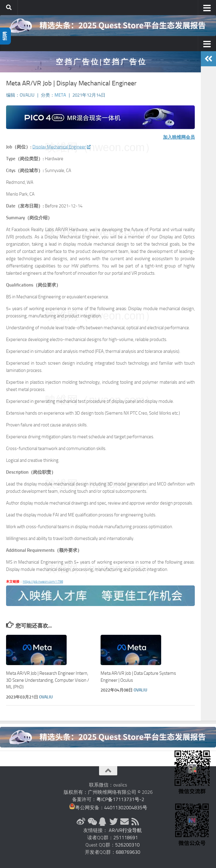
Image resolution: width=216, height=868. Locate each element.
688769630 (128, 852)
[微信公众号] (92, 822)
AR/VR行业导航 (125, 830)
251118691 (126, 838)
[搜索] (9, 8)
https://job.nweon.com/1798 (43, 582)
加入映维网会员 (179, 137)
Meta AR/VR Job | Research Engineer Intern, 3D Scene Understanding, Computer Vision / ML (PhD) (48, 680)
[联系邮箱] (125, 822)
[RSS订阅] (135, 822)
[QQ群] (103, 822)
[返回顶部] (108, 771)
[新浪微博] (81, 822)
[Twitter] (114, 822)
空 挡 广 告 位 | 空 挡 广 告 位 (101, 62)
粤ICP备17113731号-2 (120, 799)
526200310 (127, 845)
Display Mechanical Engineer (61, 147)
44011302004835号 (126, 808)
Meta (60, 95)
